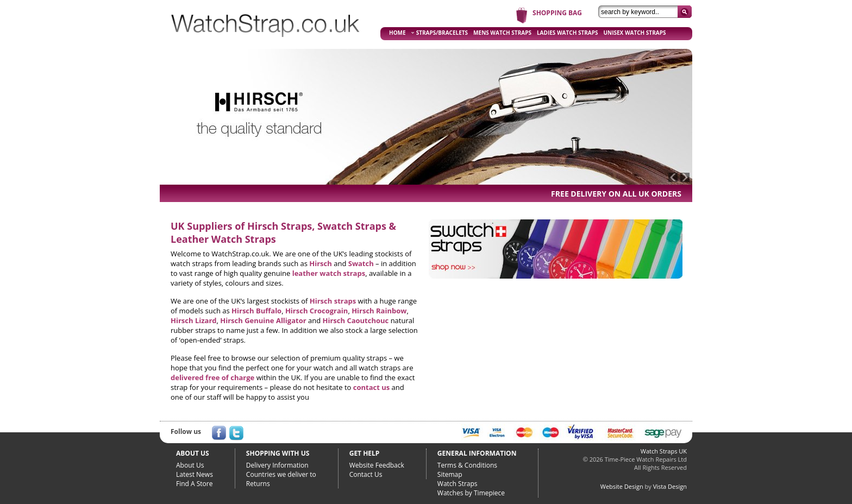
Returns (258, 484)
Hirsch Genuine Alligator (263, 320)
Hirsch (321, 263)
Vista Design (670, 486)
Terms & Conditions (467, 465)
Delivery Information (277, 465)
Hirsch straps (333, 301)
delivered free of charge (212, 377)
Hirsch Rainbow (379, 311)
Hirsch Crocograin (317, 311)
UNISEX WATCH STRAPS (635, 33)
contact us (371, 387)
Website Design (622, 486)
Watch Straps (458, 484)
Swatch (361, 263)
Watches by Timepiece (471, 493)
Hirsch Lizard (194, 320)
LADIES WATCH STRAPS (568, 33)
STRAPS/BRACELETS (440, 33)
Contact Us (366, 474)
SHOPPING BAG (557, 13)
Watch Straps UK (664, 451)
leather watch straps (329, 273)
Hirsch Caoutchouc (356, 320)
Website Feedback (377, 465)
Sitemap (450, 474)
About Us (190, 465)
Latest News (195, 474)
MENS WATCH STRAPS (502, 33)
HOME (397, 33)
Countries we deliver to (281, 474)
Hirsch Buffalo (256, 311)
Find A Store (194, 484)
